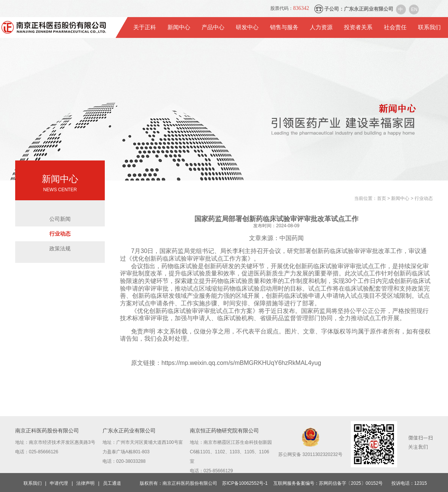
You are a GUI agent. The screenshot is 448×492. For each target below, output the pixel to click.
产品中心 (213, 27)
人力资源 (321, 27)
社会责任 (395, 27)
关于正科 (145, 27)
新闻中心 (179, 27)
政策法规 (60, 248)
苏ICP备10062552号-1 (245, 483)
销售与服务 (284, 27)
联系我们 (429, 27)
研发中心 (247, 27)
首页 (382, 198)
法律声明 (85, 483)
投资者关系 (358, 27)
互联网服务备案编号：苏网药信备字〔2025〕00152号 (328, 483)
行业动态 (60, 234)
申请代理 (59, 483)
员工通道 (112, 483)
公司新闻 (60, 219)
